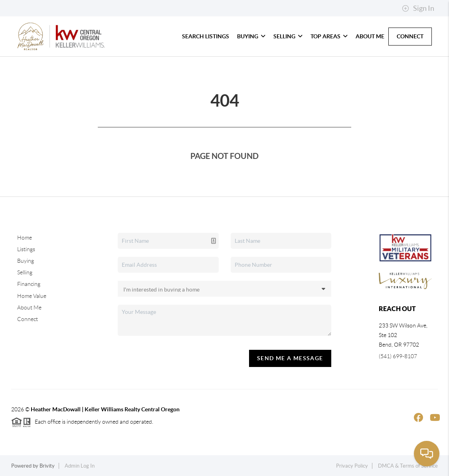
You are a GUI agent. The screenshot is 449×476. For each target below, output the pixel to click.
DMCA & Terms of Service (408, 466)
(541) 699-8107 (398, 356)
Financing (29, 284)
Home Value (32, 296)
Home (25, 238)
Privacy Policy (352, 466)
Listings (26, 249)
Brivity (47, 466)
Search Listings (206, 36)
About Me (370, 36)
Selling (288, 36)
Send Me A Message (290, 358)
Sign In (418, 8)
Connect (410, 36)
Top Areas (329, 36)
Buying (251, 36)
